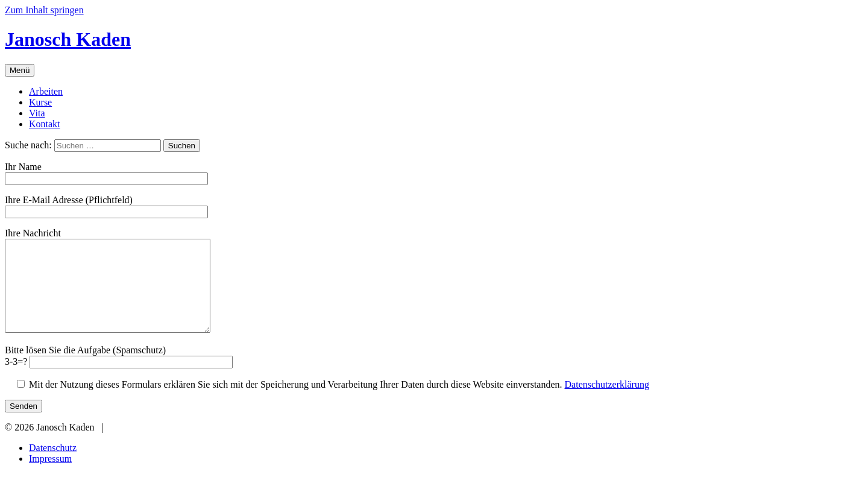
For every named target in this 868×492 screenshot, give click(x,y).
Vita (37, 113)
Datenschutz (53, 466)
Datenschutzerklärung (607, 402)
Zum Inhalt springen (44, 10)
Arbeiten (46, 91)
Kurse (40, 102)
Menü (20, 70)
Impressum (50, 477)
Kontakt (45, 124)
